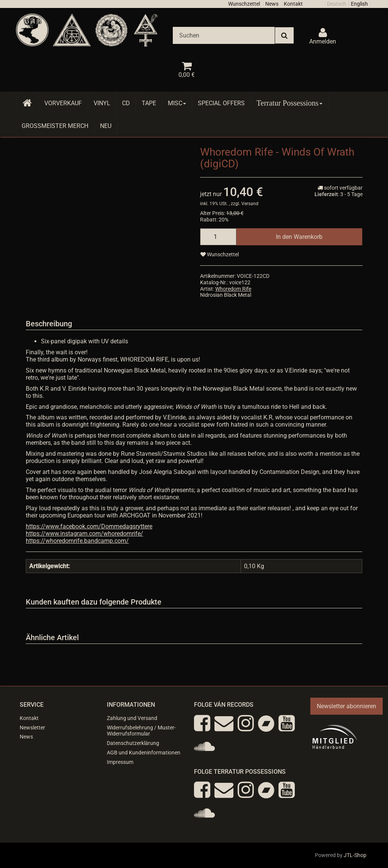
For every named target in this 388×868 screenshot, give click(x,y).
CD (126, 103)
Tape (149, 103)
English (359, 4)
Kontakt (293, 4)
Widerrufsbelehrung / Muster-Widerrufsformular (141, 731)
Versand (250, 204)
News (272, 4)
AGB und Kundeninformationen (144, 753)
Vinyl (102, 103)
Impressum (120, 762)
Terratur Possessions (289, 103)
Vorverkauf (63, 103)
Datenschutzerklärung (133, 743)
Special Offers (221, 103)
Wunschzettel (244, 4)
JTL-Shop (355, 855)
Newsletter (32, 728)
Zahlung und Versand (132, 718)
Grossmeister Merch (55, 126)
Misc (177, 103)
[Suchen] (224, 35)
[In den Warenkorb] (299, 237)
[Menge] (218, 237)
